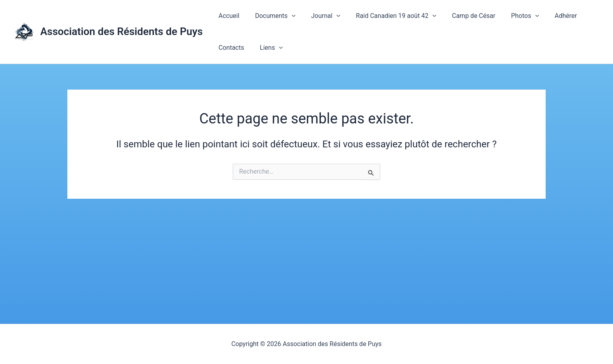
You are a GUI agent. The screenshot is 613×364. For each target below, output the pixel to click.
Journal (318, 16)
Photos (509, 16)
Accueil (228, 16)
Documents (271, 16)
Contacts (230, 48)
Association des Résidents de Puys (122, 31)
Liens (267, 48)
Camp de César (461, 16)
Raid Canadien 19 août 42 (386, 16)
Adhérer (547, 16)
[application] (287, 16)
